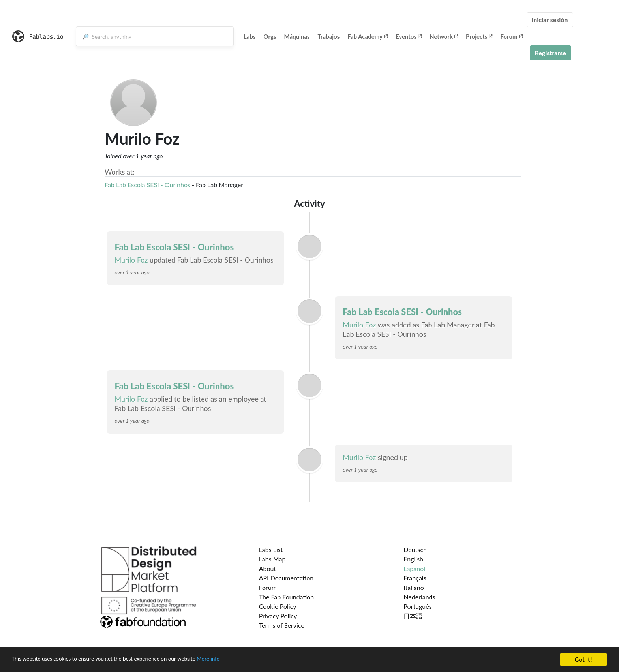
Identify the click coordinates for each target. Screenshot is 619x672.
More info (243, 660)
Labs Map (272, 559)
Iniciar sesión (550, 20)
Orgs (270, 36)
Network (444, 36)
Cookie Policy (278, 606)
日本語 (413, 616)
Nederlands (419, 597)
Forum (511, 36)
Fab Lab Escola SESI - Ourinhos (147, 185)
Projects (479, 36)
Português (417, 606)
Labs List (271, 549)
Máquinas (297, 36)
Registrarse (551, 53)
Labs (250, 36)
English (413, 559)
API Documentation (286, 578)
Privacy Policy (278, 616)
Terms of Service (282, 625)
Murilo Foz (131, 260)
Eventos (409, 36)
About (268, 568)
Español (414, 568)
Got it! (583, 660)
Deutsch (415, 549)
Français (415, 578)
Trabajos (329, 36)
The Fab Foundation (287, 597)
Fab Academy (368, 36)
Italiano (414, 587)
